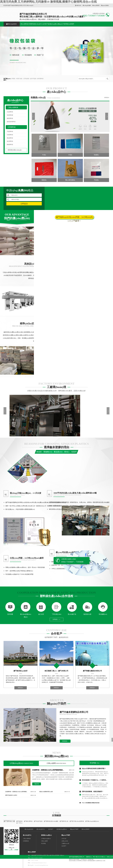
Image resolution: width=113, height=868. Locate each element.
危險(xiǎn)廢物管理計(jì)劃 (46, 792)
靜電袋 (13, 79)
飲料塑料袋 (40, 79)
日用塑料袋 (31, 24)
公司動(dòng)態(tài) (21, 763)
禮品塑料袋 (10, 138)
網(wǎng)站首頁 (12, 24)
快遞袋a (96, 155)
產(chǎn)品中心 (38, 24)
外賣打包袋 (19, 79)
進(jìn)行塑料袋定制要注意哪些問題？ (94, 769)
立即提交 (24, 204)
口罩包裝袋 (26, 79)
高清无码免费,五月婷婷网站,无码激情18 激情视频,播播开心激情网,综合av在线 (48, 2)
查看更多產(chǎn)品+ (15, 150)
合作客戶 (45, 24)
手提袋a (96, 180)
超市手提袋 (33, 79)
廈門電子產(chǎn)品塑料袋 (77, 821)
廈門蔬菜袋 (19, 821)
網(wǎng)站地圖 (87, 5)
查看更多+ (107, 98)
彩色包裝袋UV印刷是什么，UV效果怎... (95, 780)
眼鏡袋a (44, 180)
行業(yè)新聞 (56, 763)
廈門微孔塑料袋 (28, 821)
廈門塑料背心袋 (64, 821)
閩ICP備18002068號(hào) (99, 857)
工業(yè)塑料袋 (24, 24)
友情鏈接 (56, 815)
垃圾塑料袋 (10, 135)
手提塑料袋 (10, 131)
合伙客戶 (64, 846)
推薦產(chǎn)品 (38, 98)
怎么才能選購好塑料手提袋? (91, 803)
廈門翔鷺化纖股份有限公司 (92, 671)
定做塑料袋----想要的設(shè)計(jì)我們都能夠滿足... (48, 770)
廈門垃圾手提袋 (38, 821)
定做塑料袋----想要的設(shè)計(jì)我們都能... (16, 792)
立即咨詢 (55, 619)
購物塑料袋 (10, 145)
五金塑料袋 (10, 112)
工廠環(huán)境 (65, 843)
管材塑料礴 (10, 115)
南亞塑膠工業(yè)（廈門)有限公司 (56, 671)
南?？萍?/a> (20, 823)
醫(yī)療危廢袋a (70, 180)
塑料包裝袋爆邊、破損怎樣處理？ (93, 792)
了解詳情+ (37, 784)
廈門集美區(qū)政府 (20, 671)
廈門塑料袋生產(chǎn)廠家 (51, 821)
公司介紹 (64, 839)
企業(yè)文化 (65, 841)
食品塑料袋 (10, 141)
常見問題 (94, 763)
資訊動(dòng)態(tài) (53, 24)
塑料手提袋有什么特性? (11, 795)
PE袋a (44, 155)
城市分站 (79, 5)
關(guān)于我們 (62, 24)
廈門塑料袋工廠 (9, 821)
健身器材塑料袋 (11, 122)
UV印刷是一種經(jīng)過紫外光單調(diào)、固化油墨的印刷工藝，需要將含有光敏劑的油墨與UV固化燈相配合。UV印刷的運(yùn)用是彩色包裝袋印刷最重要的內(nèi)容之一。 (95, 785)
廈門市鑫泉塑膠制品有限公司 (74, 712)
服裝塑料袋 (10, 118)
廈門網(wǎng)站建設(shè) (92, 821)
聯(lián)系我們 (96, 5)
